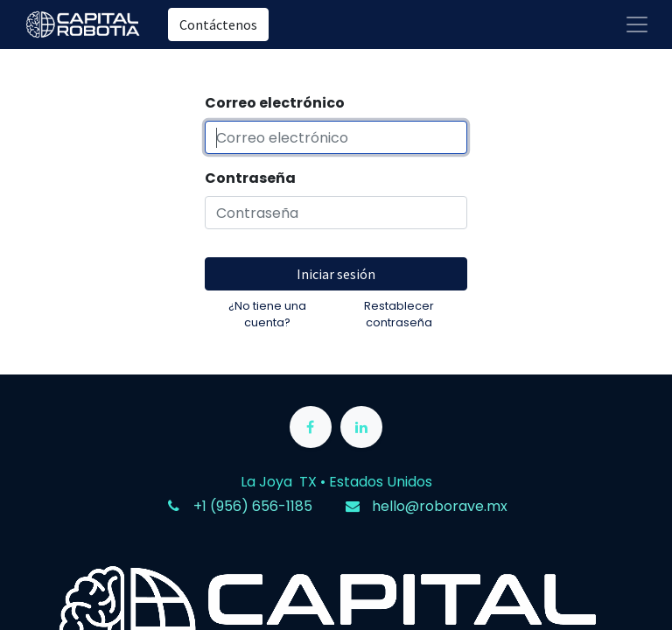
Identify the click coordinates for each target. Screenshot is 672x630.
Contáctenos (218, 24)
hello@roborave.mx (440, 506)
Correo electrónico (275, 103)
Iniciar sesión (336, 274)
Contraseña (250, 178)
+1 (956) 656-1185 (253, 506)
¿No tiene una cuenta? (267, 314)
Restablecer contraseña (399, 314)
